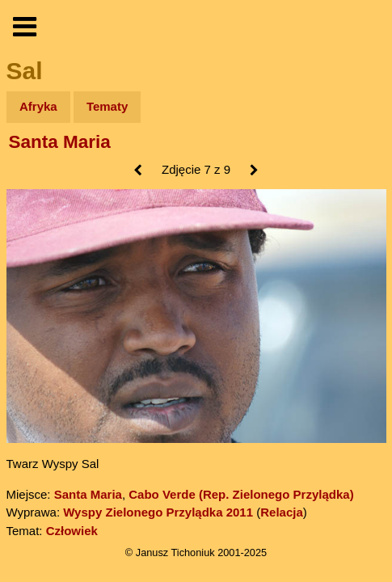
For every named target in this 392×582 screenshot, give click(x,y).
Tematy (107, 106)
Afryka (38, 106)
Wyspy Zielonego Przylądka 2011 (158, 512)
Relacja (282, 512)
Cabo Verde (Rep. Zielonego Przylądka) (241, 494)
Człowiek (72, 531)
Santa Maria (60, 142)
